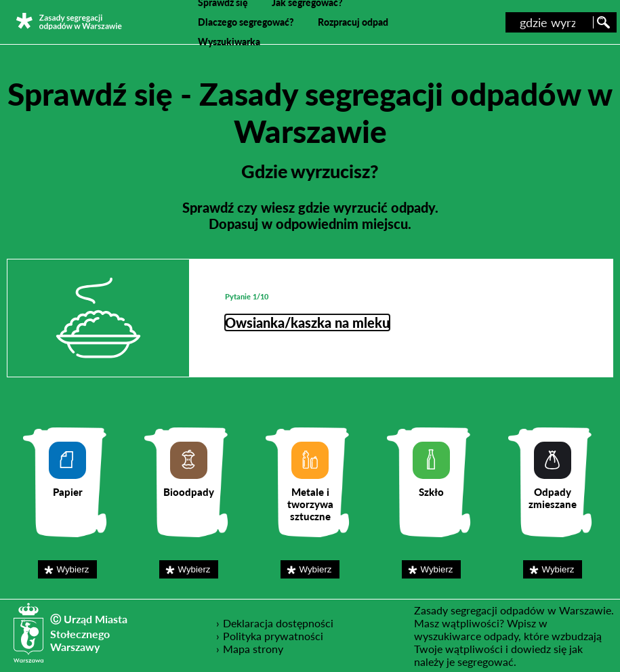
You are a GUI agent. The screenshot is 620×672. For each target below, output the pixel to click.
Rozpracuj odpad (353, 22)
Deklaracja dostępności (278, 623)
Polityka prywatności (273, 635)
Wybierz (76, 569)
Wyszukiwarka (229, 42)
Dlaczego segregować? (246, 22)
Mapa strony (253, 649)
